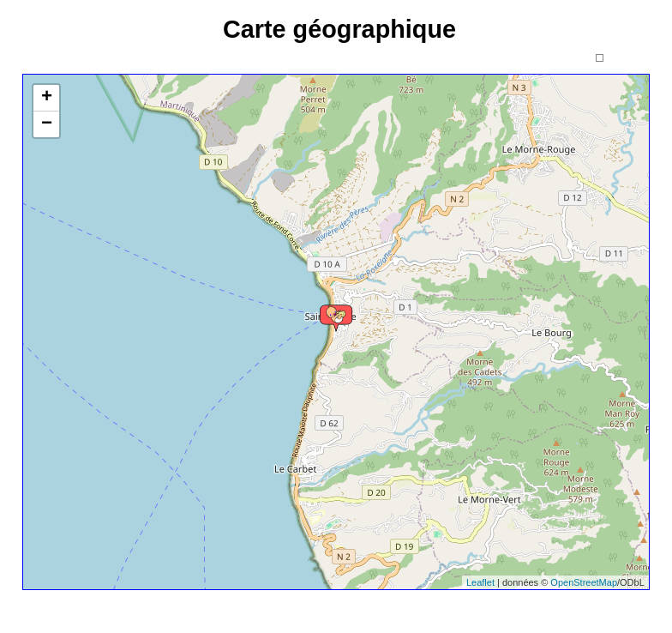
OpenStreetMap (584, 582)
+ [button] (47, 98)
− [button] (47, 124)
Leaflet (480, 582)
